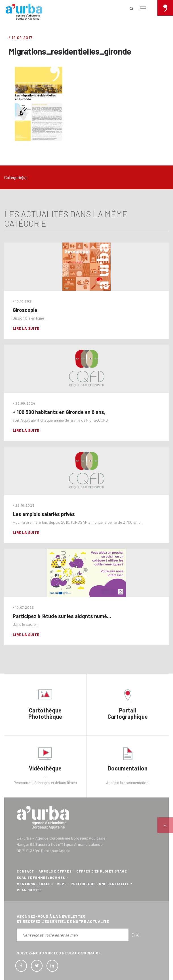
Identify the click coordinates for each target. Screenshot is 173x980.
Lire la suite (26, 328)
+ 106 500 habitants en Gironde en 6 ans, (59, 412)
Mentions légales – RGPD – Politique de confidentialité (73, 884)
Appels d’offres (55, 871)
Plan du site (29, 890)
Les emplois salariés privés (44, 514)
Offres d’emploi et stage (102, 871)
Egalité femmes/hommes (41, 877)
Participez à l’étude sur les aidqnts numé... (62, 616)
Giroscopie (25, 310)
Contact (25, 871)
